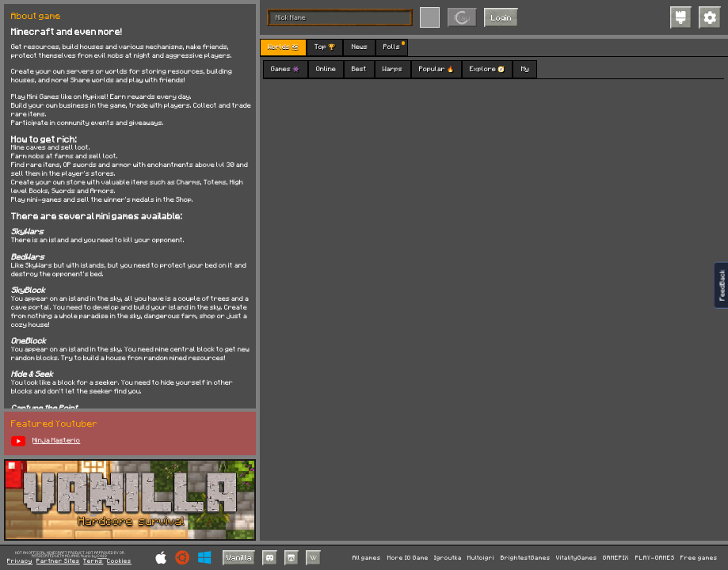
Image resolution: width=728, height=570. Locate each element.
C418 (102, 556)
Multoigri (481, 558)
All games (367, 558)
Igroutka (448, 558)
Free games (699, 558)
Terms (93, 561)
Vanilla (239, 557)
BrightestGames (526, 558)
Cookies (119, 561)
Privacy (20, 561)
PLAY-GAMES (655, 558)
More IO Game (408, 558)
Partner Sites (58, 561)
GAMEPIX (616, 558)
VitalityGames (577, 558)
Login (501, 17)
